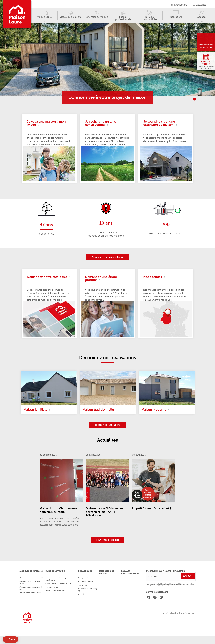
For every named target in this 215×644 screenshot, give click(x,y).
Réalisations (176, 18)
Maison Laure (44, 18)
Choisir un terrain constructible (59, 591)
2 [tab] (199, 99)
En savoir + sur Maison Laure (108, 263)
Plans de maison (53, 595)
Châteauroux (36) (87, 589)
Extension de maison (97, 18)
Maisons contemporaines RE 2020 (31, 596)
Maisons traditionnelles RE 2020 (30, 590)
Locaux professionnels (123, 19)
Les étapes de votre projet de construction (58, 586)
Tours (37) (84, 592)
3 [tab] (204, 99)
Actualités (201, 5)
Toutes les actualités (107, 548)
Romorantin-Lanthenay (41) (89, 597)
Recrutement (181, 5)
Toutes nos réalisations (107, 433)
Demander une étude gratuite (206, 46)
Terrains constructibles (149, 19)
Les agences (86, 579)
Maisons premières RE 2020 (31, 585)
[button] (11, 640)
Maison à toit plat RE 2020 (30, 600)
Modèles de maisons (71, 18)
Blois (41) (83, 602)
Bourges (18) (85, 585)
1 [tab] (195, 99)
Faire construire (55, 579)
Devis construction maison (57, 598)
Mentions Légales (170, 621)
